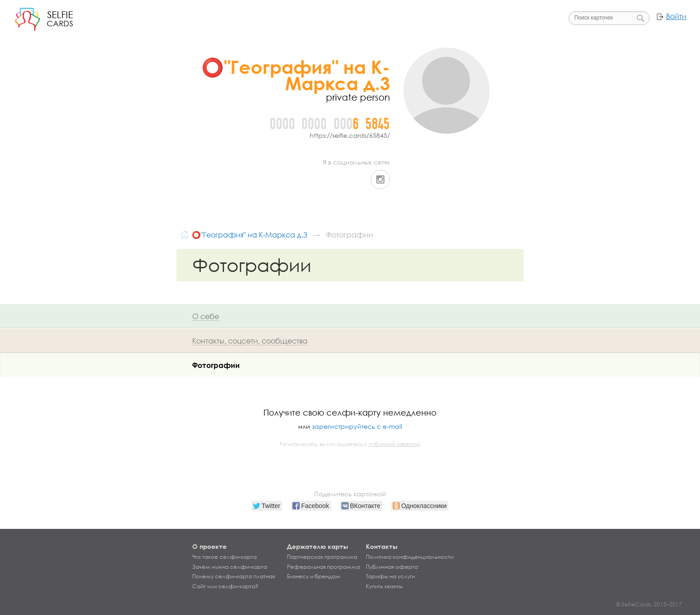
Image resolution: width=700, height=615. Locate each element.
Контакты (382, 546)
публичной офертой (394, 444)
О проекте (209, 546)
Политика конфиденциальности (410, 557)
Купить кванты (384, 586)
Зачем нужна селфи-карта (230, 567)
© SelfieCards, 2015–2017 (649, 604)
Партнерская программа (322, 557)
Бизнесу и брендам (314, 576)
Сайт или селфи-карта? (225, 586)
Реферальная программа (323, 567)
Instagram (380, 179)
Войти (676, 16)
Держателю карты (318, 546)
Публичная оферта (392, 567)
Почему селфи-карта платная (233, 576)
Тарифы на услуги (390, 576)
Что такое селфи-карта (224, 557)
